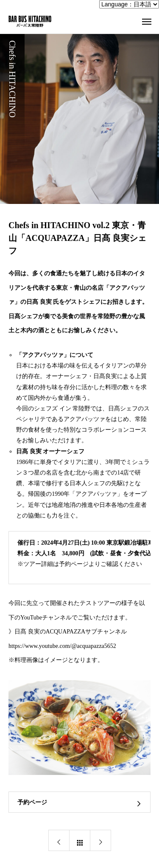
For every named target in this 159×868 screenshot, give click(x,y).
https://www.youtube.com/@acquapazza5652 (62, 646)
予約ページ (32, 802)
